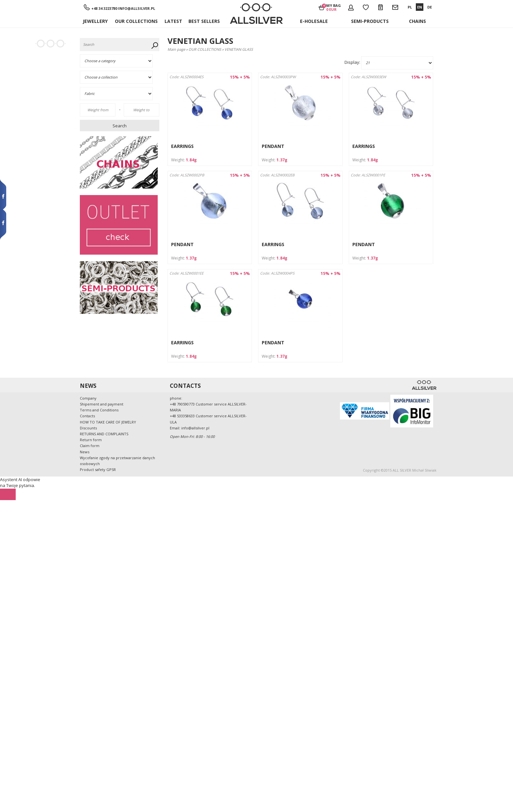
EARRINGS (182, 146)
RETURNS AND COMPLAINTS (104, 434)
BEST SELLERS (204, 21)
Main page (176, 49)
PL (410, 7)
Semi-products (370, 21)
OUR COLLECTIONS (136, 21)
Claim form (90, 446)
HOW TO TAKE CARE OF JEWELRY (108, 422)
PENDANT (273, 146)
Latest (173, 21)
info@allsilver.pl (137, 8)
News (85, 452)
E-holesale (314, 21)
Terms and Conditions (99, 410)
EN (420, 7)
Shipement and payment (102, 404)
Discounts (88, 428)
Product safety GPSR (98, 469)
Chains (417, 21)
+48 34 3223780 (104, 8)
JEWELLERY (95, 21)
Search (120, 126)
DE (430, 7)
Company (88, 398)
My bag (334, 7)
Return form (91, 440)
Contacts (87, 416)
